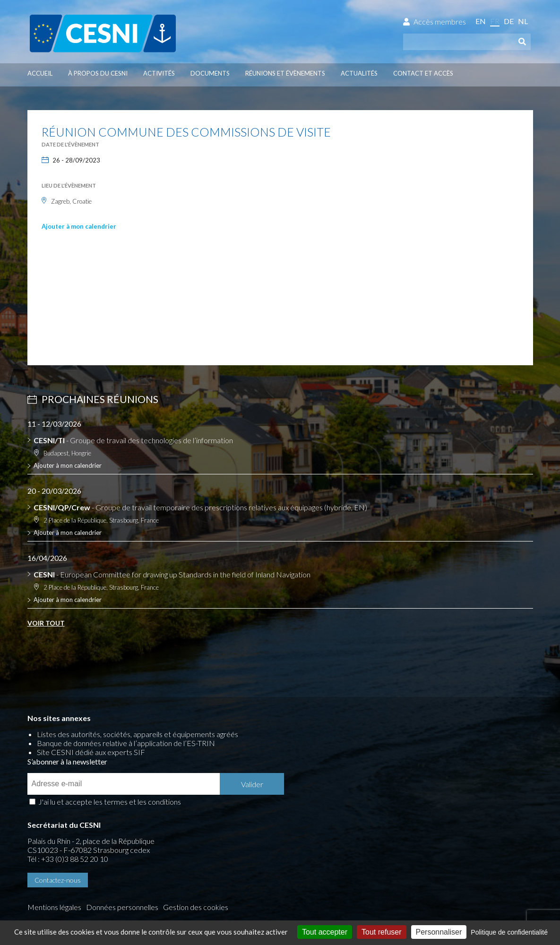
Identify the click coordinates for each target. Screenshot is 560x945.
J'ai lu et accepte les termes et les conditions (370, 760)
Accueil (40, 73)
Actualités (359, 73)
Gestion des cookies (60, 873)
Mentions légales (54, 864)
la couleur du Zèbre (153, 889)
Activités (159, 73)
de (509, 21)
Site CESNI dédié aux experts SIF (91, 754)
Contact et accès (423, 73)
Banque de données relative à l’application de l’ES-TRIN (126, 745)
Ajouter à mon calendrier (79, 226)
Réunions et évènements (285, 73)
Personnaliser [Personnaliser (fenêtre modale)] (439, 932)
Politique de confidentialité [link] (509, 932)
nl (523, 21)
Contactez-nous (58, 838)
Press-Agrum (91, 889)
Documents (210, 73)
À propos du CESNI (98, 73)
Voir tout (46, 623)
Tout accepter (325, 932)
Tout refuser (381, 932)
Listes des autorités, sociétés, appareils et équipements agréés (138, 736)
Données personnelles (122, 864)
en (481, 21)
